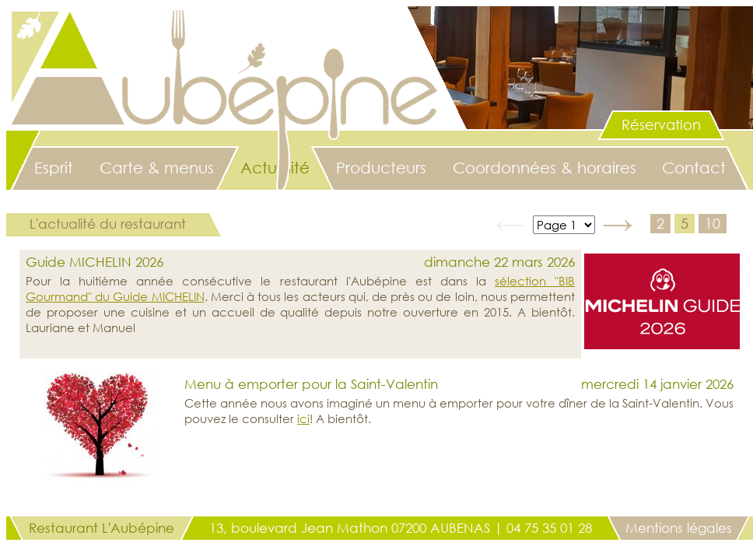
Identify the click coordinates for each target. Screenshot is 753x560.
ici (303, 418)
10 (713, 223)
